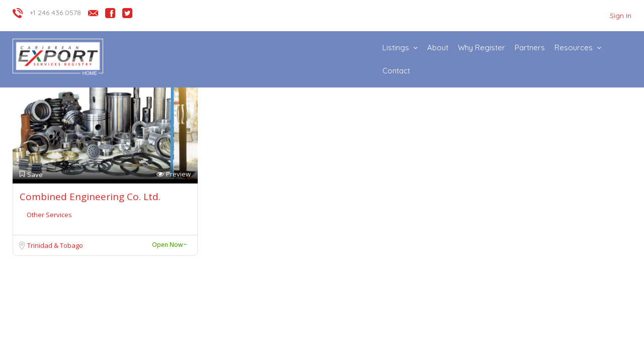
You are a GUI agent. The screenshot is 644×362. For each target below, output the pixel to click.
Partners (530, 48)
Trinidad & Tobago (55, 245)
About (438, 48)
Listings (396, 48)
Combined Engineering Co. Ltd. (90, 197)
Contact (396, 71)
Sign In (621, 16)
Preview (174, 174)
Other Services (49, 215)
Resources (574, 48)
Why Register (481, 48)
